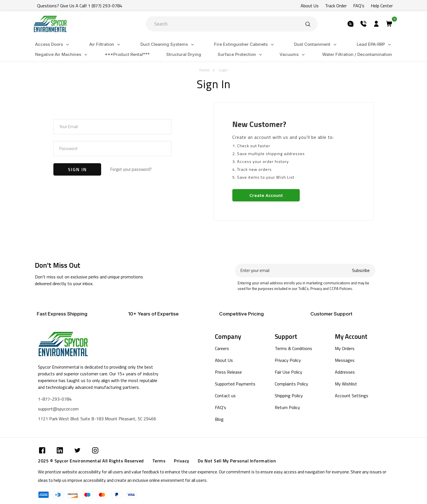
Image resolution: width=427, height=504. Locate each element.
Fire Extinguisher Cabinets (245, 45)
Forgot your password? (131, 169)
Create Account (266, 195)
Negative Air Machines (62, 55)
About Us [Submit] (310, 6)
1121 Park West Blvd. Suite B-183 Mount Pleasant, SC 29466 (97, 419)
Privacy (182, 461)
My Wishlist (346, 384)
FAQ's (221, 407)
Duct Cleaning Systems (168, 45)
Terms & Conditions (293, 348)
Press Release (228, 372)
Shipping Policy (289, 396)
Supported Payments (235, 384)
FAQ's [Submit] (359, 6)
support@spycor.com (58, 409)
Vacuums (293, 55)
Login (223, 70)
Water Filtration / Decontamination (357, 54)
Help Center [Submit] (382, 6)
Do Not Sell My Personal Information (237, 461)
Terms (159, 461)
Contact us (225, 396)
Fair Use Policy (289, 372)
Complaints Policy (291, 384)
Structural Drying (184, 54)
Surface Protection (241, 55)
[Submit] (308, 24)
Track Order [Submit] (336, 6)
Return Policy (287, 407)
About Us (224, 360)
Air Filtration (106, 45)
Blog (219, 419)
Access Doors (53, 45)
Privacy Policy (288, 360)
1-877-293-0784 (55, 399)
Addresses (345, 372)
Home (205, 70)
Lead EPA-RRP (375, 45)
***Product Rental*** (127, 54)
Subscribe (361, 270)
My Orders (345, 348)
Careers (222, 348)
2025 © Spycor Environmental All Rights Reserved (91, 461)
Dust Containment (316, 45)
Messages (345, 360)
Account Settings (352, 396)
